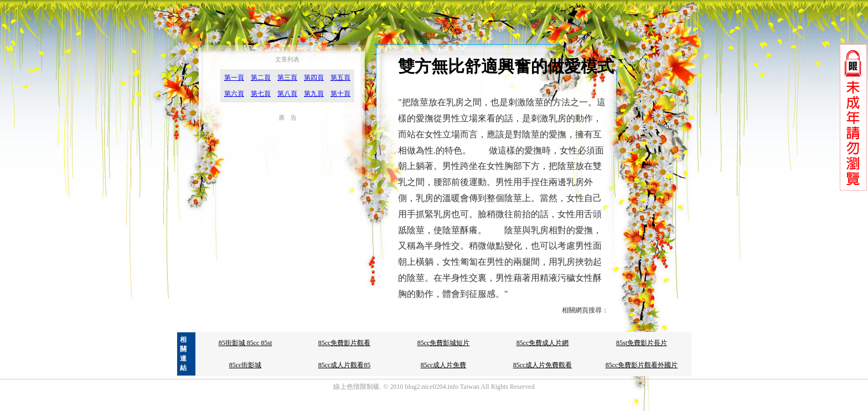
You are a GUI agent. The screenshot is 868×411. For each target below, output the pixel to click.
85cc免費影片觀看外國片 (642, 365)
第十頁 (340, 94)
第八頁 (287, 94)
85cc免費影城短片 (444, 343)
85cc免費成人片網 (543, 343)
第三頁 (287, 78)
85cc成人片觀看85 (345, 365)
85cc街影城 (246, 365)
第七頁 (261, 94)
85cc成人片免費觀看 (543, 365)
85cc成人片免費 (444, 365)
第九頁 (314, 94)
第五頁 (340, 78)
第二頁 (261, 78)
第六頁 (234, 94)
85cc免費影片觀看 (345, 343)
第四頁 (314, 78)
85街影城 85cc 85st (246, 343)
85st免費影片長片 (642, 343)
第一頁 (234, 78)
